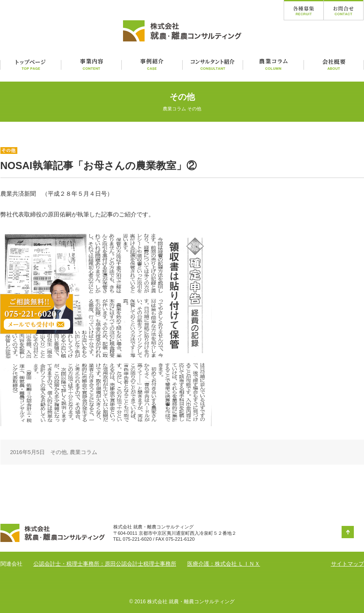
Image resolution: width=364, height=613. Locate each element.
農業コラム (83, 452)
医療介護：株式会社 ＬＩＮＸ (224, 564)
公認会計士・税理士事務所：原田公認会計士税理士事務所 (105, 564)
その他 (59, 452)
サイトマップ (348, 564)
